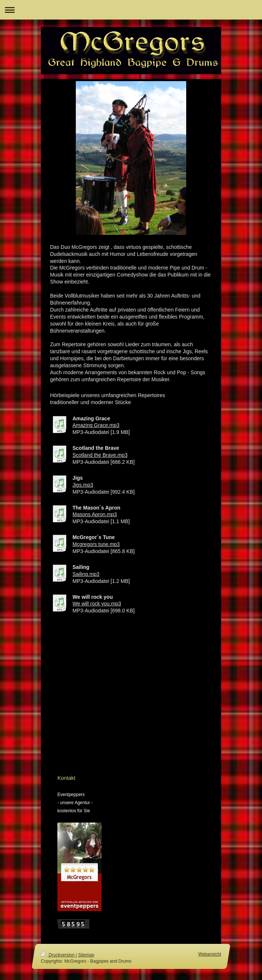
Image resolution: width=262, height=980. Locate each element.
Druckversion (58, 955)
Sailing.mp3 (86, 574)
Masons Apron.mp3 (95, 514)
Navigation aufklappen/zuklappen (131, 10)
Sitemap (86, 955)
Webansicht (210, 954)
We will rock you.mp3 (97, 604)
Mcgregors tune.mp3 (96, 544)
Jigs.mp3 (83, 485)
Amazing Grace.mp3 (96, 425)
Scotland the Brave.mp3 (100, 455)
